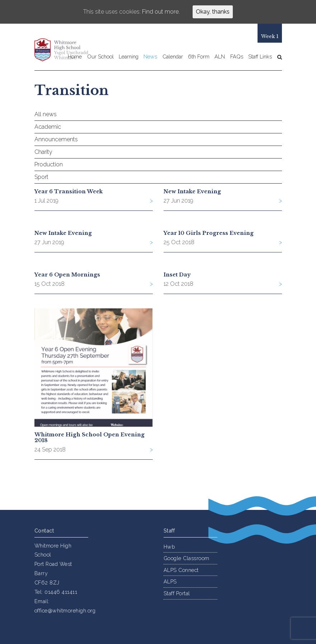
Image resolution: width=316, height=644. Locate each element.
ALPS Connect (181, 570)
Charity (43, 152)
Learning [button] (129, 57)
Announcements (56, 139)
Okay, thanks (213, 12)
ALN (220, 57)
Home (75, 57)
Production (49, 164)
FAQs (237, 57)
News (150, 57)
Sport (41, 177)
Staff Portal (177, 593)
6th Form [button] (199, 57)
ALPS (170, 581)
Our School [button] (100, 57)
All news (46, 114)
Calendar (173, 57)
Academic (48, 127)
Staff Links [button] (260, 57)
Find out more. (161, 12)
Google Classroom (187, 558)
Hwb (169, 547)
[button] (278, 57)
